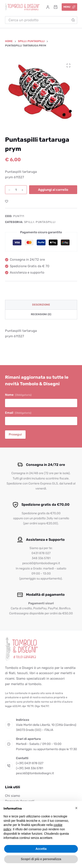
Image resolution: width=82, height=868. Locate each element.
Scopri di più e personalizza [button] (41, 859)
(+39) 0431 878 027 (30, 763)
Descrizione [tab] (41, 305)
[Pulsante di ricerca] (73, 20)
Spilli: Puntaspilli (40, 222)
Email (18, 413)
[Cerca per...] (37, 20)
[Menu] (69, 7)
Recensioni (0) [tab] (41, 314)
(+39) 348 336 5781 (30, 768)
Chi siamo (13, 796)
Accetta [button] (41, 849)
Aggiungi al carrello (53, 190)
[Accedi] (48, 7)
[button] (76, 808)
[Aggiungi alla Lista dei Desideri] (7, 201)
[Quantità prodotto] (16, 190)
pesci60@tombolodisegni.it (35, 773)
